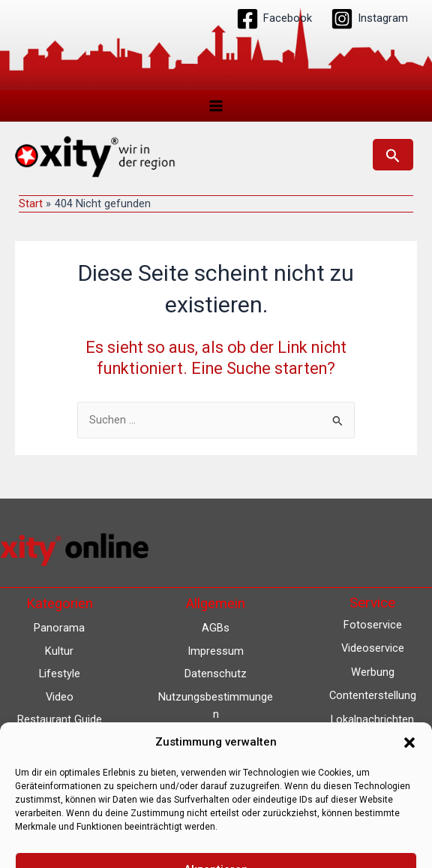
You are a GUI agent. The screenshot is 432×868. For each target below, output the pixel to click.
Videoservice (373, 648)
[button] (393, 155)
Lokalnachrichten (372, 719)
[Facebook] (274, 19)
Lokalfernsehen (372, 743)
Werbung (373, 672)
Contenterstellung (373, 695)
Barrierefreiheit (216, 760)
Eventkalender (372, 767)
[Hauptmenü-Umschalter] (216, 106)
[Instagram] (369, 19)
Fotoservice (373, 625)
